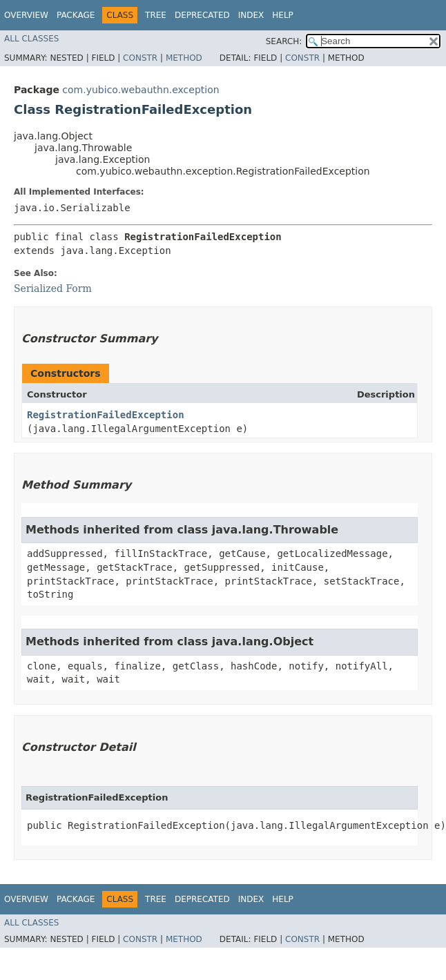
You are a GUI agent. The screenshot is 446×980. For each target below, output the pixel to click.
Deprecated (202, 15)
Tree (156, 15)
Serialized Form (53, 288)
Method (184, 58)
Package (76, 15)
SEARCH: (284, 41)
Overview (26, 15)
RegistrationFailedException (106, 415)
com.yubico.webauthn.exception (140, 90)
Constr (140, 58)
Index (251, 15)
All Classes (31, 39)
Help (283, 15)
